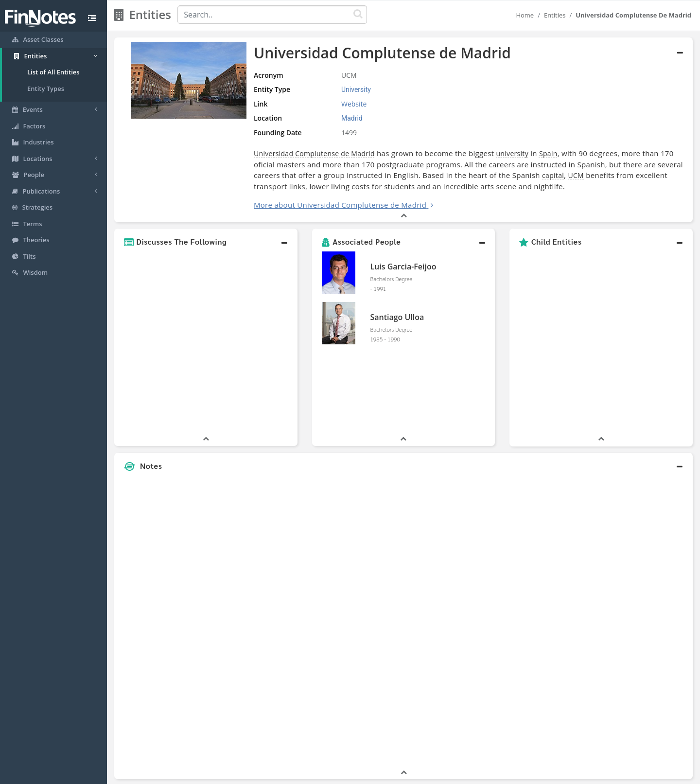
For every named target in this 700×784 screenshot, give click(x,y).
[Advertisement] (619, 540)
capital (553, 175)
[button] (206, 242)
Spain (548, 153)
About (286, 774)
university (512, 153)
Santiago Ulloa (397, 317)
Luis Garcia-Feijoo (403, 267)
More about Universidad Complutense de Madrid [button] (340, 205)
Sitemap (315, 774)
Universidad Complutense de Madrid (314, 153)
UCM (576, 175)
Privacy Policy (357, 774)
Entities (555, 15)
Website (354, 104)
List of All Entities (53, 72)
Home (525, 15)
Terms (395, 774)
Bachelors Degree (391, 279)
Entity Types (46, 89)
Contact (425, 774)
